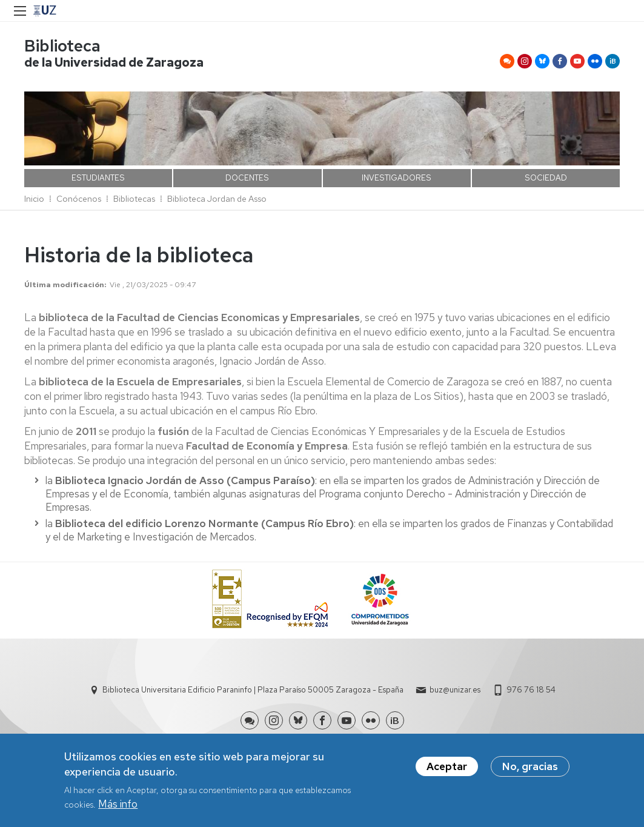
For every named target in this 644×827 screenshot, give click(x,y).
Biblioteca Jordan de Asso (217, 199)
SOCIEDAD (546, 178)
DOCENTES (247, 178)
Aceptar (447, 766)
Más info (118, 804)
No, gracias (530, 766)
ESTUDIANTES (98, 178)
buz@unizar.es (455, 690)
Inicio (34, 199)
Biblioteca (62, 46)
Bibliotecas (134, 199)
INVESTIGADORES (397, 178)
